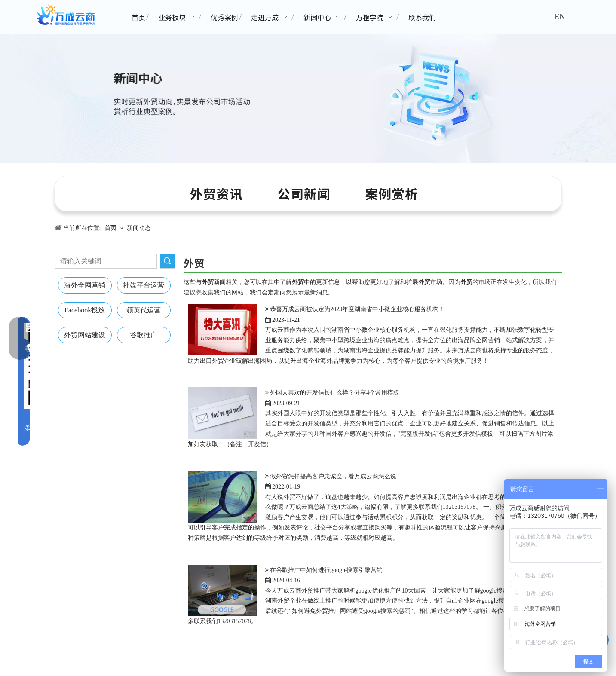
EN (560, 17)
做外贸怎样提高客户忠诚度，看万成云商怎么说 (333, 476)
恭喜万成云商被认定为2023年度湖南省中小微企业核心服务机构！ (357, 309)
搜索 (167, 261)
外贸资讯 (216, 193)
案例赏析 (392, 193)
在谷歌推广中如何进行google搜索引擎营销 (326, 570)
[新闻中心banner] (308, 99)
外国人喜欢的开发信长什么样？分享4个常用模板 (335, 393)
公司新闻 (304, 193)
